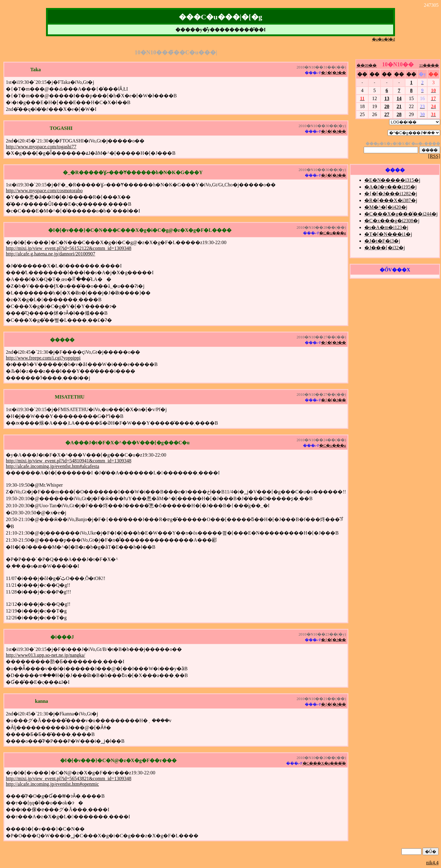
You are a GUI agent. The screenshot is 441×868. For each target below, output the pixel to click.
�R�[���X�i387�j (391, 200)
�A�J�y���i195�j (391, 187)
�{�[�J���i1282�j (391, 194)
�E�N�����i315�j (392, 180)
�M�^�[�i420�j (386, 207)
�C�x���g (333, 233)
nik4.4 (432, 863)
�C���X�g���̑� (324, 763)
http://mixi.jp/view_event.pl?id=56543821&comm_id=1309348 (69, 778)
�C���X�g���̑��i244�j (401, 214)
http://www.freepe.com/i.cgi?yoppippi (43, 358)
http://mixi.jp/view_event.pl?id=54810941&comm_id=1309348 (69, 461)
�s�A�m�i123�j (386, 227)
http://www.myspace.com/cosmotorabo (44, 191)
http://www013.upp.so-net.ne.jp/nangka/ (46, 655)
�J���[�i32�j (385, 248)
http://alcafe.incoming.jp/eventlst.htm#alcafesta (52, 466)
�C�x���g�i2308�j (392, 221)
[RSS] (434, 156)
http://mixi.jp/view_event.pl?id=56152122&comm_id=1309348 (69, 248)
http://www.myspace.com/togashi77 (41, 147)
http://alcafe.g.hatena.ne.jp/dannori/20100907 (50, 254)
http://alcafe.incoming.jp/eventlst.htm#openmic (52, 784)
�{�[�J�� (334, 73)
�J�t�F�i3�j (382, 241)
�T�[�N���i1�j (388, 234)
